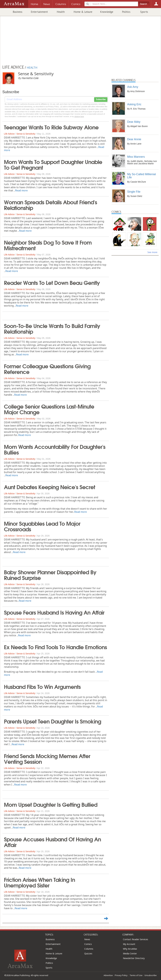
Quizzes (88, 953)
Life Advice (9, 134)
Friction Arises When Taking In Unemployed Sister (39, 882)
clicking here (79, 116)
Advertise (108, 975)
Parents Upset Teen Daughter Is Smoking (53, 721)
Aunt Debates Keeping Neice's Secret (50, 487)
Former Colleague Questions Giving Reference (47, 369)
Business (18, 12)
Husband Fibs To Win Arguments (42, 686)
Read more (21, 190)
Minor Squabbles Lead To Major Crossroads (42, 526)
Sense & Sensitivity (26, 134)
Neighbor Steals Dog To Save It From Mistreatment (48, 245)
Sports (144, 12)
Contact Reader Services (136, 939)
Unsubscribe (151, 975)
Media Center (130, 953)
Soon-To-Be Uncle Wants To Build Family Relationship (52, 328)
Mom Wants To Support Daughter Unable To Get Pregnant (53, 164)
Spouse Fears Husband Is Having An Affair (54, 612)
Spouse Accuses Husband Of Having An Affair (52, 842)
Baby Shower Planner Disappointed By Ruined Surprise (50, 575)
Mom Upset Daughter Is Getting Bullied (51, 804)
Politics (126, 12)
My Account (129, 944)
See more (152, 252)
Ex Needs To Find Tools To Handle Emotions (55, 647)
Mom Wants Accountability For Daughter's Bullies (55, 449)
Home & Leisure (83, 12)
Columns (89, 949)
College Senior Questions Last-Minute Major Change (49, 409)
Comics (88, 944)
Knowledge (107, 12)
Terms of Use (136, 975)
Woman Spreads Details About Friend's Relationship (50, 205)
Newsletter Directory (134, 958)
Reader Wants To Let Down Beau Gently (52, 282)
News (87, 939)
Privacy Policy (121, 975)
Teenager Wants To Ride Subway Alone (51, 127)
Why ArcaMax (130, 949)
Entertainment (39, 12)
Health (61, 12)
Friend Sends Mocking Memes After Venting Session (47, 758)
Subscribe (101, 99)
